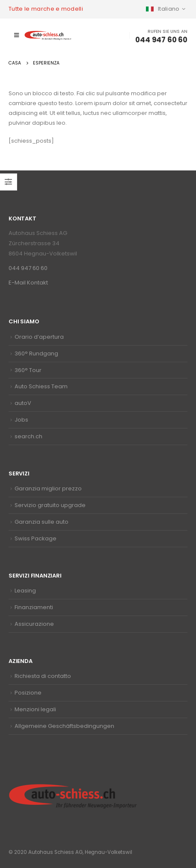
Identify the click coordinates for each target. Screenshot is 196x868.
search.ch (28, 436)
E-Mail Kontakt (28, 283)
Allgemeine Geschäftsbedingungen (64, 726)
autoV (23, 403)
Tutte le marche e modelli (46, 9)
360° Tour (28, 370)
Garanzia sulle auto (42, 522)
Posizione (28, 693)
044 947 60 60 (28, 268)
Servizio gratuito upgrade (50, 505)
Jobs (21, 420)
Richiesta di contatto (43, 676)
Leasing (25, 591)
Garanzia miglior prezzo (48, 488)
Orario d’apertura (39, 337)
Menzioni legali (35, 709)
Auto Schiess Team (41, 386)
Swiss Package (36, 538)
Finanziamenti (34, 607)
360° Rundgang (36, 353)
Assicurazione (34, 624)
